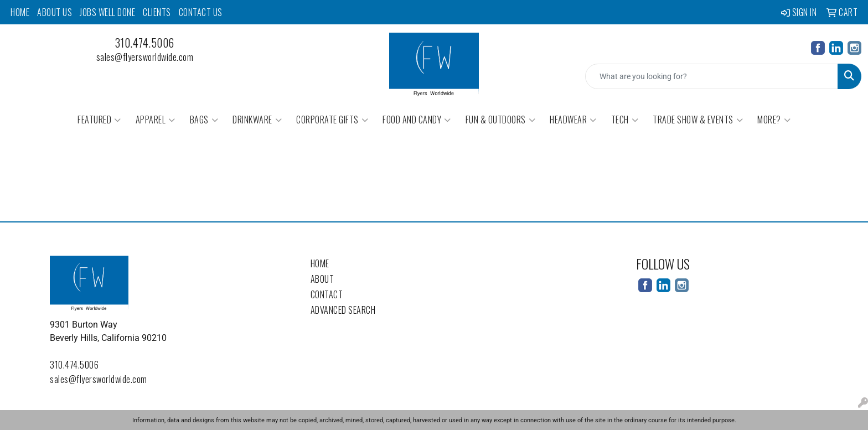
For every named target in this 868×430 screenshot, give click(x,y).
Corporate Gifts (332, 120)
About (322, 279)
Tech (625, 120)
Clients (157, 12)
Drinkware (257, 120)
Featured (99, 120)
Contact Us (201, 12)
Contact (327, 294)
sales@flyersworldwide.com (145, 57)
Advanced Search (343, 310)
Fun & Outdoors (501, 120)
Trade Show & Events (698, 120)
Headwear (573, 120)
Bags (204, 120)
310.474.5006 (145, 43)
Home (20, 12)
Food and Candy (417, 120)
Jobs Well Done (107, 12)
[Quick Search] (712, 76)
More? (774, 120)
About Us (55, 12)
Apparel (156, 120)
